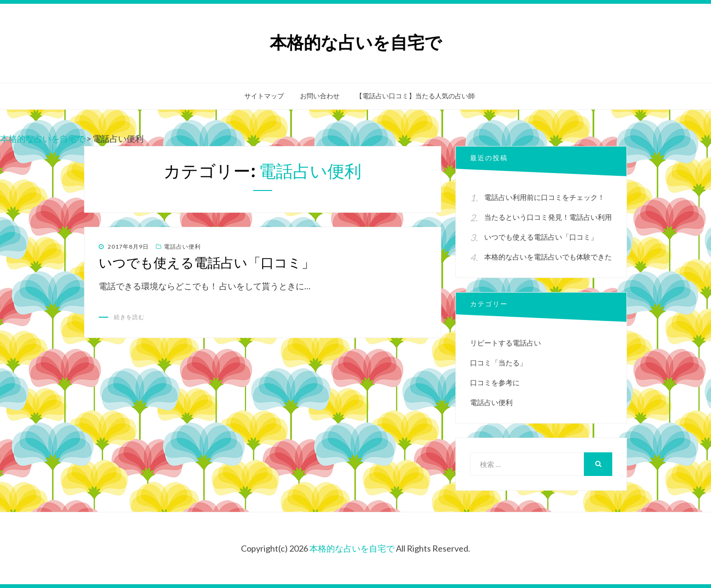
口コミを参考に (495, 382)
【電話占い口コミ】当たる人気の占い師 (415, 96)
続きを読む (129, 317)
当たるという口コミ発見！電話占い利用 (548, 217)
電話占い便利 (182, 246)
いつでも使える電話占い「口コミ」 (207, 263)
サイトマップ (264, 96)
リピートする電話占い (505, 343)
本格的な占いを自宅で (356, 43)
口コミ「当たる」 (498, 363)
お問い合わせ (320, 96)
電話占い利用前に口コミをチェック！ (544, 197)
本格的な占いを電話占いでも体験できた (548, 257)
